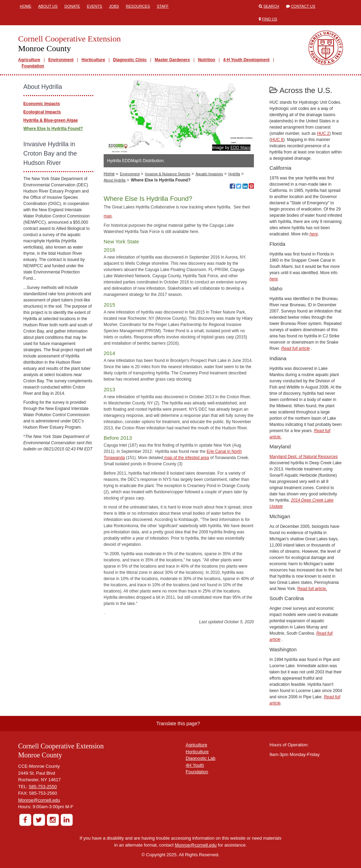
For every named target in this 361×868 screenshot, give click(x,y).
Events (95, 6)
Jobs (114, 6)
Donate (72, 6)
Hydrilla (234, 174)
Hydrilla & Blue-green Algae (51, 120)
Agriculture (29, 60)
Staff (163, 6)
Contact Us (303, 6)
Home (26, 6)
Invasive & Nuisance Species (168, 174)
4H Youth (195, 765)
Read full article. (312, 589)
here (314, 234)
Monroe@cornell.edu (39, 800)
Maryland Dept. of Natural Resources (303, 457)
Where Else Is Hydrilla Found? (53, 129)
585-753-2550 (43, 787)
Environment (61, 60)
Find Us (269, 19)
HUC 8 (277, 140)
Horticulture (93, 60)
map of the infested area (186, 458)
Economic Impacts (42, 104)
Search (271, 6)
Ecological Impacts (42, 112)
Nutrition (207, 60)
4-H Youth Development (246, 60)
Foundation (33, 66)
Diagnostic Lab (201, 758)
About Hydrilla (115, 180)
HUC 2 (323, 133)
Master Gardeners (172, 60)
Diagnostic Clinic (130, 60)
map (108, 216)
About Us (48, 6)
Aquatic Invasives (209, 174)
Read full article (296, 348)
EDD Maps (240, 148)
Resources (138, 6)
